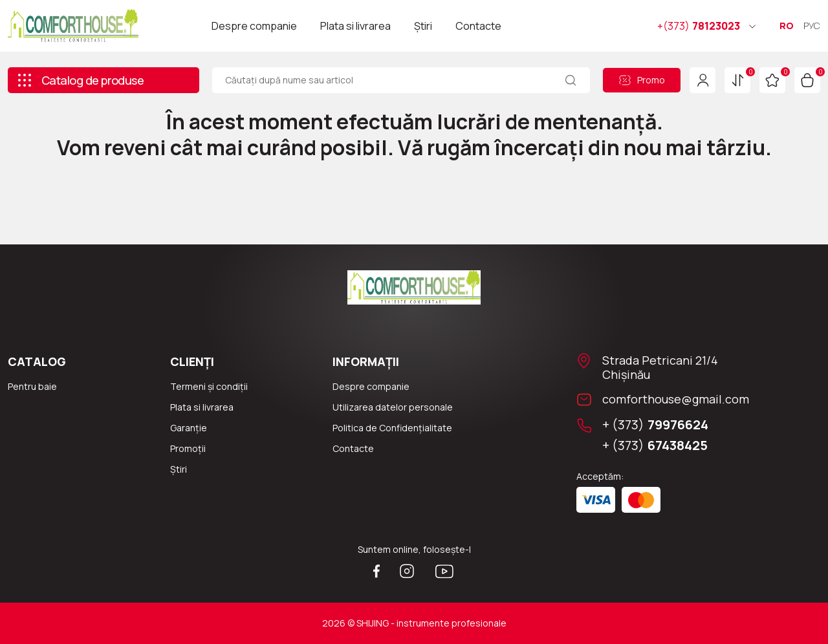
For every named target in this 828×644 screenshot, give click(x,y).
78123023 (699, 26)
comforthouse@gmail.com (676, 399)
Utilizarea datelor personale (393, 407)
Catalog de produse (80, 80)
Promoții (188, 448)
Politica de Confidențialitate (392, 428)
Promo (642, 80)
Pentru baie (32, 386)
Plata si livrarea (355, 26)
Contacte (478, 26)
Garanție (189, 428)
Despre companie (254, 26)
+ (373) (655, 425)
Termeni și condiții (209, 386)
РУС (812, 26)
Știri (423, 26)
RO (787, 26)
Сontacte (353, 448)
